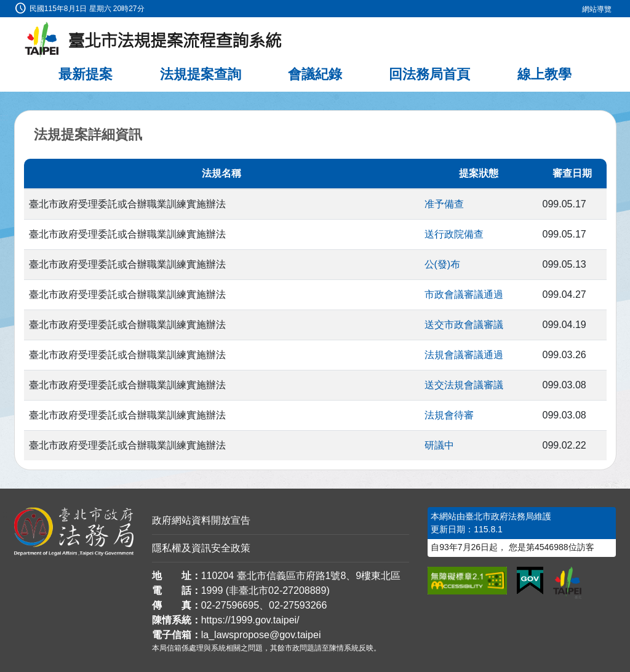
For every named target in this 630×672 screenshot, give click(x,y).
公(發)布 (443, 264)
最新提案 (86, 74)
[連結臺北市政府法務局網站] (74, 532)
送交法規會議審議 (464, 385)
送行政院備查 (454, 234)
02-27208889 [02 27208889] (297, 590)
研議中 (439, 445)
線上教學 (544, 74)
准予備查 (444, 204)
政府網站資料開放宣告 (201, 520)
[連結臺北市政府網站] (567, 583)
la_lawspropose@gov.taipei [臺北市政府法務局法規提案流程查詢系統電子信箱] (261, 635)
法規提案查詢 (201, 74)
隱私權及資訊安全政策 (201, 548)
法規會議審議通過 (464, 355)
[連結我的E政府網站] (530, 581)
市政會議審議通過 (464, 294)
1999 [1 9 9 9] (212, 590)
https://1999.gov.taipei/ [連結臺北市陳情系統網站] (250, 620)
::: (4, 7)
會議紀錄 (315, 74)
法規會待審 (449, 415)
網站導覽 (597, 9)
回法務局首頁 (429, 74)
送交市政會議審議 (464, 325)
